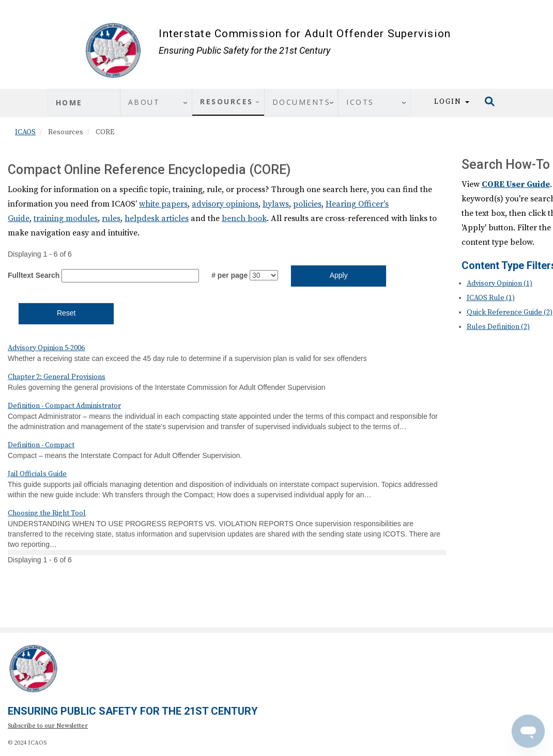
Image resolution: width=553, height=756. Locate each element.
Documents (302, 102)
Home (69, 103)
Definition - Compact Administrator (64, 406)
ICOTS (360, 102)
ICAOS (25, 132)
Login (452, 102)
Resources (227, 101)
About (144, 102)
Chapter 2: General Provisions (57, 377)
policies (307, 204)
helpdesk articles (157, 218)
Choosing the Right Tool (47, 513)
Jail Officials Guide (37, 474)
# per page (229, 275)
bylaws (276, 204)
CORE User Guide (516, 184)
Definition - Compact (41, 445)
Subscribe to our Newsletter (48, 726)
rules (111, 218)
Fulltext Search (34, 275)
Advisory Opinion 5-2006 (46, 348)
